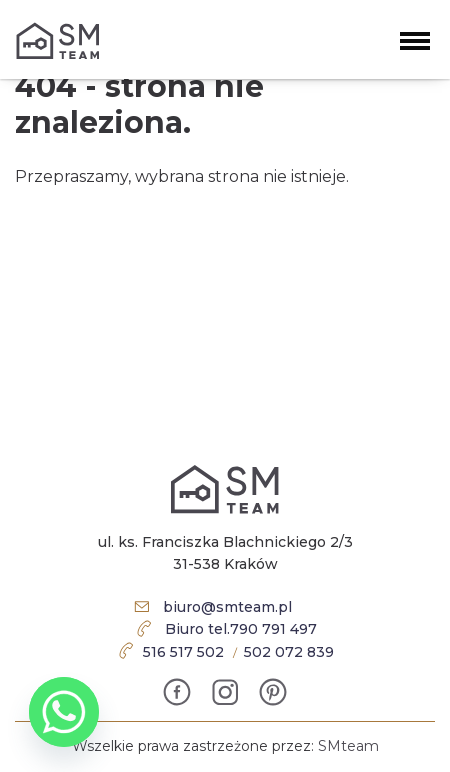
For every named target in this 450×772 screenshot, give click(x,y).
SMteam (348, 746)
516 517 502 (183, 652)
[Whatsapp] (64, 712)
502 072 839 (289, 652)
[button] (415, 39)
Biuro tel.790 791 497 (241, 629)
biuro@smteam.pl (227, 607)
